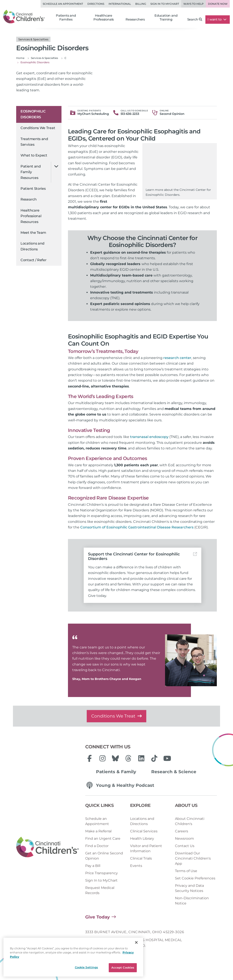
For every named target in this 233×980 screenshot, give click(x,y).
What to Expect (34, 155)
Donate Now (218, 4)
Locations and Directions (32, 246)
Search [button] (195, 19)
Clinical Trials (141, 858)
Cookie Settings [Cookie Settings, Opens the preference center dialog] (87, 967)
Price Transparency (102, 873)
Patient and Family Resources (31, 172)
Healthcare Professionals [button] (104, 17)
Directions (96, 4)
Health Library (142, 839)
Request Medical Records (100, 890)
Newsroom (184, 839)
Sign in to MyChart (165, 4)
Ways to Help (194, 4)
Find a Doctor (97, 846)
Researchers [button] (135, 19)
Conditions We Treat (38, 128)
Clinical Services (144, 831)
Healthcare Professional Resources (31, 216)
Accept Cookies (123, 967)
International (120, 4)
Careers (182, 831)
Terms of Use (186, 871)
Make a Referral (98, 831)
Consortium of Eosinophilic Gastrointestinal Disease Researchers (137, 527)
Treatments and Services (34, 142)
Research (29, 199)
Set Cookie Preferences (195, 878)
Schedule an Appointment (63, 4)
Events (136, 866)
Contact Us (185, 846)
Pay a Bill (93, 866)
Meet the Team (33, 233)
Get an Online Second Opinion (104, 856)
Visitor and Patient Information (146, 848)
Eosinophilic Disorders (33, 114)
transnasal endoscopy (149, 437)
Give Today (98, 917)
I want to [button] (217, 19)
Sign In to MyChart (101, 880)
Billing (141, 4)
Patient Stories (33, 189)
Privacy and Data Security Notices (189, 888)
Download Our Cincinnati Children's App (193, 858)
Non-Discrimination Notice (192, 901)
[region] (73, 957)
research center (177, 358)
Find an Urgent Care (103, 839)
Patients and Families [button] (66, 17)
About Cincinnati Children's (190, 821)
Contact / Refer (34, 260)
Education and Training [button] (166, 17)
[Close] (136, 942)
